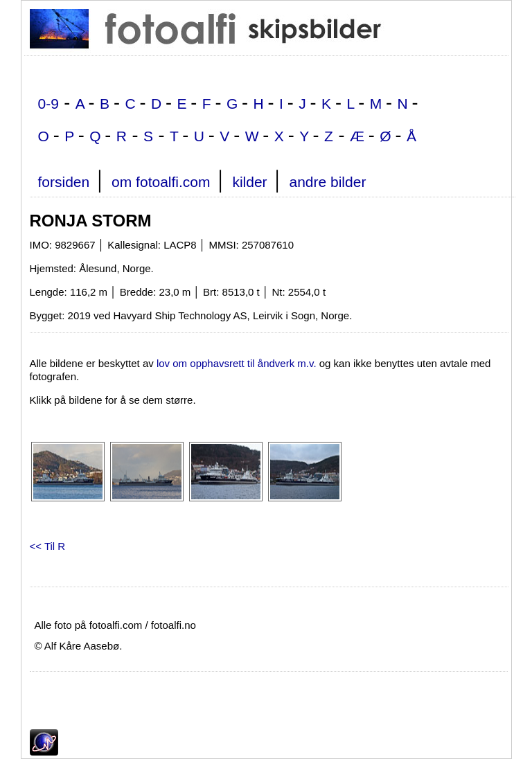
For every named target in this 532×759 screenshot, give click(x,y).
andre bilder (327, 182)
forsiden (64, 182)
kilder (249, 182)
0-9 (48, 104)
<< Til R (48, 546)
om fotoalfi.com (161, 182)
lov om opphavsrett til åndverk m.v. (237, 363)
